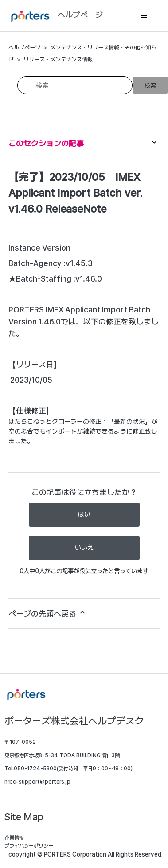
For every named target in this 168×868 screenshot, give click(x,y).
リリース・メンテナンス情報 (58, 59)
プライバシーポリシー (29, 846)
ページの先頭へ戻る (48, 613)
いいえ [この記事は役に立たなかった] (84, 548)
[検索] (75, 85)
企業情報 (14, 838)
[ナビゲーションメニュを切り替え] (144, 16)
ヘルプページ (24, 48)
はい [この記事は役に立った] (84, 514)
